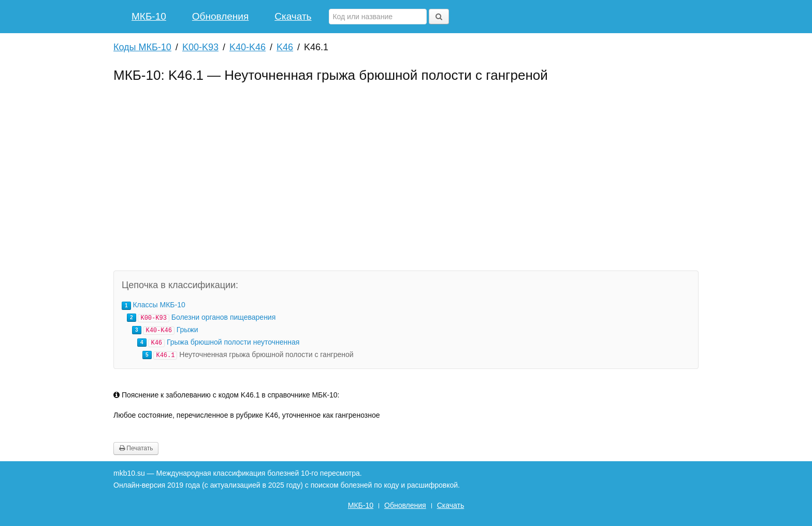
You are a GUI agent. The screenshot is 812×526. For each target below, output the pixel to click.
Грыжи (187, 330)
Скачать (293, 16)
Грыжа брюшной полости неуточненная (233, 342)
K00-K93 (200, 47)
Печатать (136, 448)
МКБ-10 (149, 16)
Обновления (220, 16)
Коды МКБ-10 (142, 47)
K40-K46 (248, 47)
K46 (285, 47)
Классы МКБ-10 (159, 305)
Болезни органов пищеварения (224, 317)
